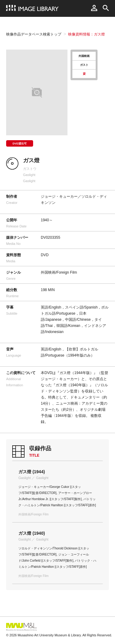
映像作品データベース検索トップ (34, 34)
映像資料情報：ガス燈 (86, 34)
